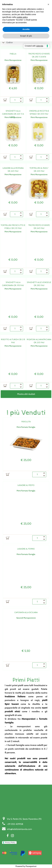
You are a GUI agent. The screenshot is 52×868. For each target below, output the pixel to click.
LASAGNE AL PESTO (26, 485)
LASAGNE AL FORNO (26, 549)
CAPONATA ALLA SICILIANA (26, 612)
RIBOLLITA (26, 422)
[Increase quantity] (21, 99)
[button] (48, 4)
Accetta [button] (26, 29)
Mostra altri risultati (26, 394)
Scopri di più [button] (26, 36)
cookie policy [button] (22, 17)
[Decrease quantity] (21, 101)
